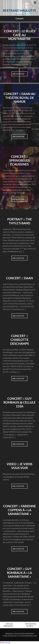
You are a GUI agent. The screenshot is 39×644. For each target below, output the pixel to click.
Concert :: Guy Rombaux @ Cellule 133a (19, 402)
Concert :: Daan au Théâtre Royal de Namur (19, 98)
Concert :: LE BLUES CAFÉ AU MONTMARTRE (20, 35)
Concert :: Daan (19, 278)
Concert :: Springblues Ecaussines (19, 160)
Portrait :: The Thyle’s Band (20, 221)
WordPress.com (30, 636)
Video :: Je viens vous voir (19, 466)
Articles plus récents (31, 625)
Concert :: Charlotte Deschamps (20, 340)
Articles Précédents (8, 625)
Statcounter (5, 643)
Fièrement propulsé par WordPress (20, 634)
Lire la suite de (20, 74)
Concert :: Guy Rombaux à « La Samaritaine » (19, 573)
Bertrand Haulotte (20, 10)
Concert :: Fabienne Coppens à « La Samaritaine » (19, 510)
